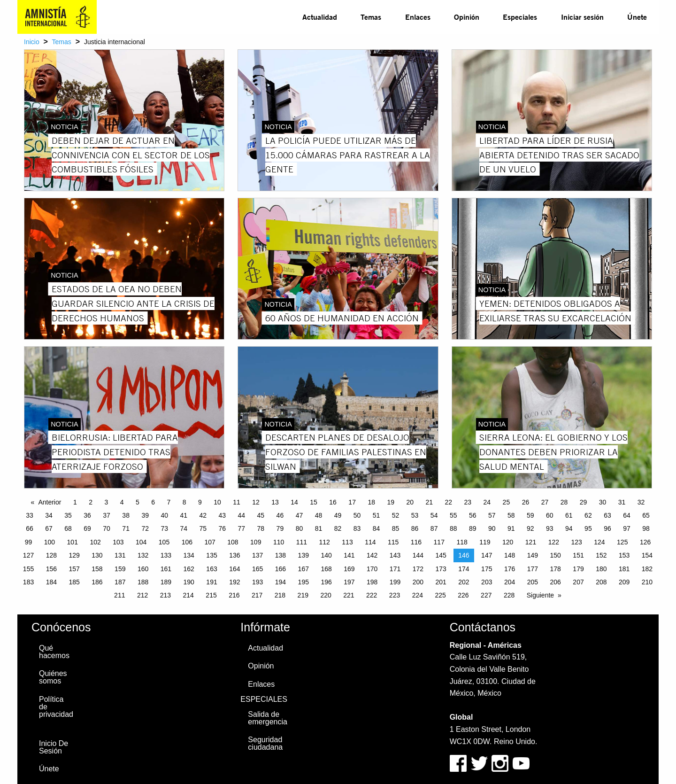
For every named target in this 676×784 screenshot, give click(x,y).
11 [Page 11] (237, 502)
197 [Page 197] (349, 582)
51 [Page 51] (376, 515)
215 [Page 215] (211, 595)
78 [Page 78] (261, 528)
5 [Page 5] (138, 502)
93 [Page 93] (550, 528)
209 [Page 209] (624, 582)
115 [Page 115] (393, 542)
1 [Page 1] (75, 502)
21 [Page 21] (429, 502)
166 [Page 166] (280, 569)
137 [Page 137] (257, 555)
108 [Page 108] (233, 542)
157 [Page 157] (74, 569)
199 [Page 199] (395, 582)
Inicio (32, 42)
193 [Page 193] (257, 582)
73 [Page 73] (164, 528)
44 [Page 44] (242, 515)
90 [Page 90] (492, 528)
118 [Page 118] (462, 542)
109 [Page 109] (256, 542)
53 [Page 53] (415, 515)
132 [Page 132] (143, 555)
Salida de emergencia (268, 718)
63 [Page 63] (607, 515)
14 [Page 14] (294, 502)
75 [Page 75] (203, 528)
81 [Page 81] (319, 528)
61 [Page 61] (569, 515)
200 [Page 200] (418, 582)
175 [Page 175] (487, 569)
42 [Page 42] (203, 515)
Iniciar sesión (582, 17)
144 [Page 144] (418, 555)
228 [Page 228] (509, 595)
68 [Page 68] (68, 528)
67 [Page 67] (49, 528)
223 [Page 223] (395, 595)
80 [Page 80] (300, 528)
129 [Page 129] (74, 555)
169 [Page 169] (349, 569)
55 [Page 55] (453, 515)
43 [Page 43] (223, 515)
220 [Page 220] (326, 595)
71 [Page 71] (126, 528)
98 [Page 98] (646, 528)
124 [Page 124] (599, 542)
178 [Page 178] (556, 569)
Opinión (467, 17)
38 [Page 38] (126, 515)
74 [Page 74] (184, 528)
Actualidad (320, 17)
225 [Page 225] (440, 595)
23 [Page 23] (468, 502)
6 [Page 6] (153, 502)
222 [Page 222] (372, 595)
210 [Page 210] (647, 582)
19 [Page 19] (391, 502)
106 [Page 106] (187, 542)
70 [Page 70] (107, 528)
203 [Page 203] (487, 582)
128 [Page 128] (51, 555)
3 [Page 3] (106, 502)
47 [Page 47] (300, 515)
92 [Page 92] (530, 528)
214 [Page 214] (188, 595)
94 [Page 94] (569, 528)
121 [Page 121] (531, 542)
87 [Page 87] (434, 528)
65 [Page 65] (646, 515)
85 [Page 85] (396, 528)
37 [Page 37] (107, 515)
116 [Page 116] (416, 542)
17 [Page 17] (352, 502)
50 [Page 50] (357, 515)
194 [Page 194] (280, 582)
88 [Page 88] (453, 528)
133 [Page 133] (166, 555)
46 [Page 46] (280, 515)
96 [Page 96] (607, 528)
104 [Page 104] (141, 542)
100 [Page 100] (50, 542)
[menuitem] (320, 17)
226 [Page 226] (463, 595)
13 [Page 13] (275, 502)
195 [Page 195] (303, 582)
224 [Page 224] (418, 595)
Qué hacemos (54, 652)
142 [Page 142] (372, 555)
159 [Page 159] (120, 569)
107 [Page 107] (210, 542)
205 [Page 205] (533, 582)
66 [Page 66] (30, 528)
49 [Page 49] (338, 515)
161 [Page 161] (166, 569)
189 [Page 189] (166, 582)
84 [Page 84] (376, 528)
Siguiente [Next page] (540, 595)
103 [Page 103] (118, 542)
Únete (637, 17)
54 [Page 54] (434, 515)
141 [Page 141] (349, 555)
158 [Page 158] (97, 569)
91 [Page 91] (511, 528)
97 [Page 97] (627, 528)
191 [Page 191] (211, 582)
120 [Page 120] (508, 542)
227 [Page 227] (486, 595)
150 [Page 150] (556, 555)
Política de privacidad (56, 707)
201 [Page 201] (441, 582)
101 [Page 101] (73, 542)
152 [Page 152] (601, 555)
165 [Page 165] (257, 569)
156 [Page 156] (51, 569)
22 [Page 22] (449, 502)
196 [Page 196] (326, 582)
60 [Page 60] (550, 515)
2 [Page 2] (91, 502)
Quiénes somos (53, 677)
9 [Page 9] (200, 502)
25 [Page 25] (507, 502)
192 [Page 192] (234, 582)
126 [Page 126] (645, 542)
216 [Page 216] (234, 595)
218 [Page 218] (280, 595)
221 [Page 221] (349, 595)
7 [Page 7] (169, 502)
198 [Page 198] (372, 582)
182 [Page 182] (647, 569)
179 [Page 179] (578, 569)
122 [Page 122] (554, 542)
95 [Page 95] (588, 528)
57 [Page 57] (492, 515)
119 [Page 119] (485, 542)
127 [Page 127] (28, 555)
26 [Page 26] (526, 502)
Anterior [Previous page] (50, 502)
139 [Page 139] (303, 555)
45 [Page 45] (261, 515)
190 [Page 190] (189, 582)
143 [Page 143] (395, 555)
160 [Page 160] (143, 569)
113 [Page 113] (347, 542)
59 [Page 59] (530, 515)
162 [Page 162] (189, 569)
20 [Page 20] (410, 502)
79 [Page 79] (280, 528)
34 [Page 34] (49, 515)
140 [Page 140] (326, 555)
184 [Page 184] (51, 582)
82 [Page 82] (338, 528)
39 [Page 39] (145, 515)
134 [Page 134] (189, 555)
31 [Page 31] (622, 502)
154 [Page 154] (647, 555)
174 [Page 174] (464, 569)
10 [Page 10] (217, 502)
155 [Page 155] (28, 569)
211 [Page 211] (119, 595)
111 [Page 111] (302, 542)
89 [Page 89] (473, 528)
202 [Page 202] (464, 582)
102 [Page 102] (95, 542)
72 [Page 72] (145, 528)
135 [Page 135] (211, 555)
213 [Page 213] (165, 595)
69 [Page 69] (87, 528)
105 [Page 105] (164, 542)
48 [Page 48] (319, 515)
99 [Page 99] (29, 542)
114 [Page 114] (370, 542)
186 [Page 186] (97, 582)
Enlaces (418, 17)
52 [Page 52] (396, 515)
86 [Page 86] (415, 528)
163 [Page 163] (211, 569)
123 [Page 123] (576, 542)
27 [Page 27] (545, 502)
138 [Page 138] (280, 555)
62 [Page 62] (588, 515)
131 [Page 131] (120, 555)
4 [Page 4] (122, 502)
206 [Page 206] (556, 582)
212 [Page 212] (142, 595)
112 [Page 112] (325, 542)
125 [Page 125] (622, 542)
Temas (371, 17)
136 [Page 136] (234, 555)
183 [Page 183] (28, 582)
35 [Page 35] (68, 515)
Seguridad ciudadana (265, 743)
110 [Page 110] (279, 542)
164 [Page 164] (234, 569)
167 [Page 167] (303, 569)
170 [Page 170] (372, 569)
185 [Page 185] (74, 582)
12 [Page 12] (256, 502)
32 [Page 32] (641, 502)
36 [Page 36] (87, 515)
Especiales (520, 17)
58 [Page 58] (511, 515)
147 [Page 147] (487, 555)
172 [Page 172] (418, 569)
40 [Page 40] (164, 515)
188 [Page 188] (143, 582)
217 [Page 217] (257, 595)
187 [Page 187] (120, 582)
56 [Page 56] (473, 515)
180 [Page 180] (601, 569)
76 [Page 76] (223, 528)
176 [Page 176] (510, 569)
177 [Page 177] (533, 569)
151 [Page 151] (578, 555)
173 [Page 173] (441, 569)
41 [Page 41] (184, 515)
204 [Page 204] (510, 582)
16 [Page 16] (333, 502)
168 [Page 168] (326, 569)
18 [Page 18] (371, 502)
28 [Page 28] (564, 502)
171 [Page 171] (395, 569)
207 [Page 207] (578, 582)
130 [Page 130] (97, 555)
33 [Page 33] (30, 515)
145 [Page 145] (441, 555)
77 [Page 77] (242, 528)
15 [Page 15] (314, 502)
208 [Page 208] (601, 582)
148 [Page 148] (510, 555)
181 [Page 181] (624, 569)
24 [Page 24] (487, 502)
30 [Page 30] (603, 502)
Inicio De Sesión (54, 747)
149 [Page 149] (533, 555)
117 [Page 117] (439, 542)
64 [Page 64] (627, 515)
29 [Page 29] (584, 502)
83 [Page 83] (357, 528)
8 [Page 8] (184, 502)
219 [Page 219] (303, 595)
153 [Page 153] (624, 555)
